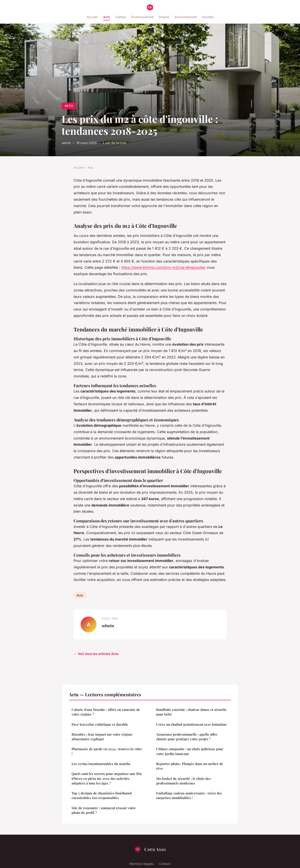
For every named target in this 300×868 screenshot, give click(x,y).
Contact (165, 864)
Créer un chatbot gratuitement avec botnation (191, 724)
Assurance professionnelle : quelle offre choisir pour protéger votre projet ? (187, 737)
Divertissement (142, 17)
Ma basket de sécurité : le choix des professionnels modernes (183, 781)
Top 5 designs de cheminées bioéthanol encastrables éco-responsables (102, 795)
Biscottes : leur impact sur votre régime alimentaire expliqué (102, 737)
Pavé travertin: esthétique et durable (100, 724)
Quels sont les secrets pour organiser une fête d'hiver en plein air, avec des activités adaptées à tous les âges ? (107, 778)
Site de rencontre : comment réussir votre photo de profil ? (104, 810)
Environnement (186, 17)
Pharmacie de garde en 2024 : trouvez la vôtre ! (107, 751)
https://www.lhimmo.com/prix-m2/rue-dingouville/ (163, 267)
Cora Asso (150, 849)
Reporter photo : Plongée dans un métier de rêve (190, 766)
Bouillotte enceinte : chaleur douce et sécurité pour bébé (191, 712)
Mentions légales (142, 864)
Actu (107, 17)
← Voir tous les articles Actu (96, 654)
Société (208, 17)
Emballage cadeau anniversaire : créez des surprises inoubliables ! (189, 795)
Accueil (92, 17)
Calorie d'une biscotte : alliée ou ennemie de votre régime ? (106, 712)
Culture (121, 17)
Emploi (164, 17)
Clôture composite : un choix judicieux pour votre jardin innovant (190, 751)
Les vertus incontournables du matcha (101, 764)
